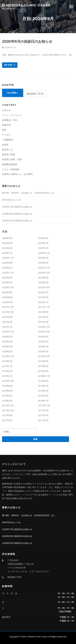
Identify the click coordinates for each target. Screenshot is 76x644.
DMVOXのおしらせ (11, 200)
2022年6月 (7, 297)
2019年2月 (43, 371)
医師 (4, 130)
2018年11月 (44, 376)
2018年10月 (8, 381)
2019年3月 (7, 371)
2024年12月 (44, 253)
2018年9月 (43, 381)
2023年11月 (8, 273)
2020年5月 (43, 342)
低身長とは (7, 149)
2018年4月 (7, 396)
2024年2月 (7, 268)
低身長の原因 (9, 154)
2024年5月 (43, 263)
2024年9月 (43, 258)
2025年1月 (7, 253)
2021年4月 (7, 322)
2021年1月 (7, 327)
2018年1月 (43, 401)
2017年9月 (43, 410)
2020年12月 (44, 327)
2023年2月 (43, 282)
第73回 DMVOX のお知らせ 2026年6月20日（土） (29, 193)
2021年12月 (8, 307)
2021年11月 (44, 307)
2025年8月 (7, 243)
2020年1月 (43, 351)
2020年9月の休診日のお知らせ (27, 41)
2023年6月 (43, 278)
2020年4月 (7, 346)
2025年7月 (43, 243)
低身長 (5, 145)
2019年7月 (7, 366)
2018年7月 (43, 386)
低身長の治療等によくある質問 (17, 174)
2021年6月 (7, 317)
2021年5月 (43, 317)
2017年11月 (44, 405)
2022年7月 (43, 292)
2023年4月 (7, 282)
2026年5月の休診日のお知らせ (17, 220)
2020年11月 (8, 332)
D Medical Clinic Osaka (26, 5)
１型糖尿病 (7, 140)
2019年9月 (7, 361)
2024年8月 (7, 263)
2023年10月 (44, 273)
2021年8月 (43, 312)
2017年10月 (8, 410)
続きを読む (10, 65)
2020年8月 (43, 337)
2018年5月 (43, 391)
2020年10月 (44, 332)
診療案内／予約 (10, 120)
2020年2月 (7, 351)
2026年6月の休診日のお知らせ (17, 214)
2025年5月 (7, 248)
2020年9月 (7, 337)
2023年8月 (7, 278)
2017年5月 (43, 420)
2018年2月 (7, 401)
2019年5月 (43, 366)
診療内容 (6, 125)
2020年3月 (43, 346)
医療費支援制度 (10, 164)
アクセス (6, 135)
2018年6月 (7, 391)
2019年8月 (43, 361)
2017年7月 (43, 415)
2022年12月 (8, 287)
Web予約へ (13, 93)
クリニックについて (12, 115)
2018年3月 (43, 396)
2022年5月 (43, 297)
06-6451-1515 (35, 94)
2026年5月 (7, 238)
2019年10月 (44, 356)
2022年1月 (43, 302)
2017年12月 (8, 405)
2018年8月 (7, 386)
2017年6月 (7, 420)
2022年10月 (44, 287)
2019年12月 (8, 356)
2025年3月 (43, 248)
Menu (71, 7)
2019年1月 (7, 376)
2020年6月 (7, 342)
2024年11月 (8, 258)
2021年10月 (8, 312)
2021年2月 (43, 322)
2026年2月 (43, 238)
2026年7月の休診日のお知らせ (17, 207)
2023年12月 (44, 268)
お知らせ (6, 110)
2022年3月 (7, 302)
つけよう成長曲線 (11, 169)
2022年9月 (7, 292)
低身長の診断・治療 (12, 159)
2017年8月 (7, 415)
